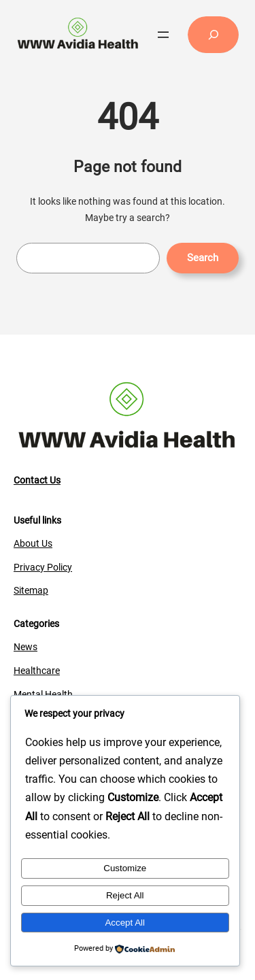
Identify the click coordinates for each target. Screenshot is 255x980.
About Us (33, 543)
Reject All (125, 895)
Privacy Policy (43, 567)
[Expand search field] (213, 35)
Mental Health (43, 694)
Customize (125, 868)
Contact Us (37, 480)
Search (203, 258)
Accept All (125, 923)
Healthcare (37, 671)
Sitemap (31, 590)
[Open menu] (163, 35)
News (26, 647)
